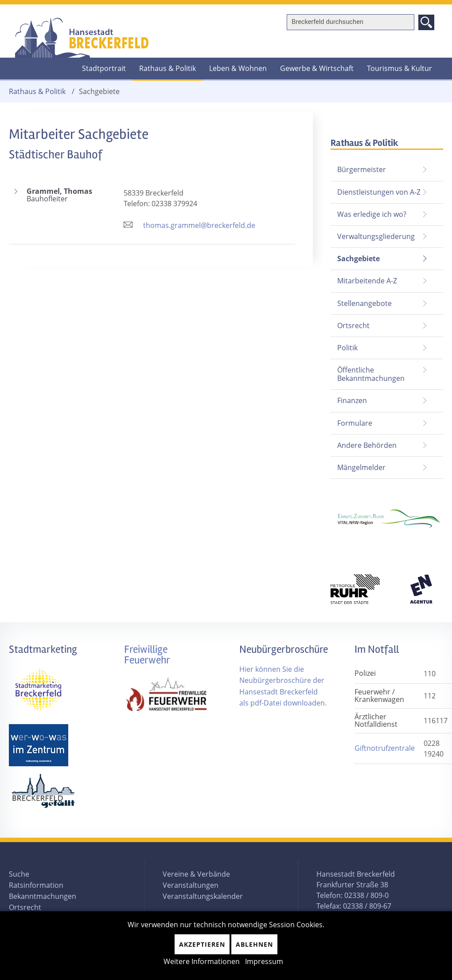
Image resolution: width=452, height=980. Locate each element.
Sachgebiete (355, 256)
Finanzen (352, 400)
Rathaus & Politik (168, 68)
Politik (347, 348)
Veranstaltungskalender (203, 896)
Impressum (264, 961)
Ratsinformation (36, 885)
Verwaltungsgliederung (376, 236)
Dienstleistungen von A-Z (379, 192)
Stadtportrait (104, 68)
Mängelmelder (361, 467)
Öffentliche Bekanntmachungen (371, 374)
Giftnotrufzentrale (385, 748)
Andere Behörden (367, 445)
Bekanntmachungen (43, 896)
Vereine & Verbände (196, 874)
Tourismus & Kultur (399, 68)
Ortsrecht (353, 325)
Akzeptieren (202, 944)
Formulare (355, 423)
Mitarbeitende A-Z (367, 281)
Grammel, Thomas (71, 195)
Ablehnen (254, 944)
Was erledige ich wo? (372, 214)
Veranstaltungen (191, 885)
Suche (19, 874)
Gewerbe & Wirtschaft (317, 68)
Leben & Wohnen (238, 68)
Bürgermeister (362, 169)
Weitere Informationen (202, 961)
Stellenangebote (364, 303)
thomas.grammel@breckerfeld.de (199, 225)
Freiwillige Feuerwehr (147, 655)
